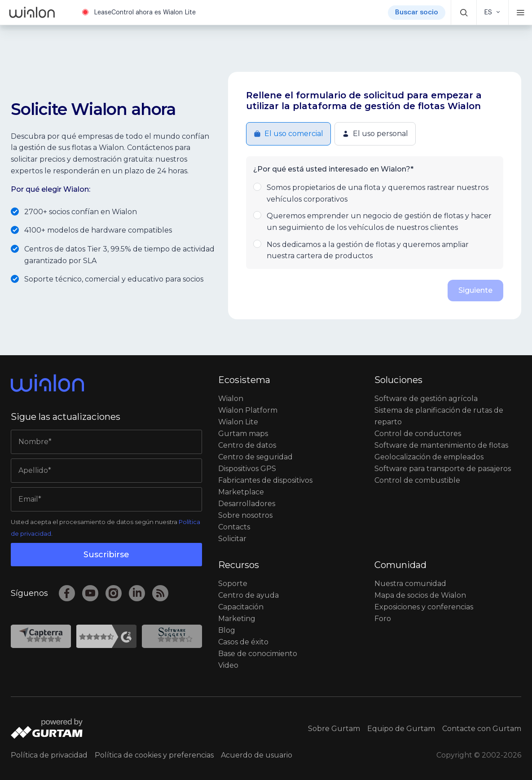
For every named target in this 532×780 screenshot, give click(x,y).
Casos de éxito (243, 642)
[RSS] (160, 593)
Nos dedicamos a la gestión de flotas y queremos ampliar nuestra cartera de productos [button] (375, 250)
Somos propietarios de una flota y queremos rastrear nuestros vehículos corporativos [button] (375, 193)
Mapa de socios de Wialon (420, 595)
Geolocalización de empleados (429, 457)
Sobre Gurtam (334, 729)
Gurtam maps (243, 434)
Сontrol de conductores (418, 434)
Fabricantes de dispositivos (265, 480)
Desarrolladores (247, 504)
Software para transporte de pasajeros (443, 469)
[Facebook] (67, 593)
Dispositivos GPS (247, 469)
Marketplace (241, 492)
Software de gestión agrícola (426, 399)
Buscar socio (417, 12)
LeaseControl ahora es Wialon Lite (145, 13)
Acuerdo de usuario (257, 755)
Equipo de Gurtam (401, 729)
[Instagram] (114, 593)
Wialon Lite (238, 422)
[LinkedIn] (137, 593)
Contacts (234, 527)
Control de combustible (417, 480)
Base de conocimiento (258, 654)
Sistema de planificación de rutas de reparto (439, 416)
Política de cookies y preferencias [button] (154, 755)
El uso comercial (288, 134)
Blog (227, 630)
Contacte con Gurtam (482, 729)
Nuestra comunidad (410, 584)
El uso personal (375, 134)
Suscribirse (106, 555)
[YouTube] (90, 593)
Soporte (233, 584)
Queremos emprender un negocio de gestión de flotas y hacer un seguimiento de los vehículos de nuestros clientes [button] (375, 221)
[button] (464, 12)
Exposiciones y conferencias (424, 607)
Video (228, 665)
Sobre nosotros (245, 515)
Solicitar (232, 539)
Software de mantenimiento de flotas (441, 445)
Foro (383, 619)
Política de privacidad (49, 755)
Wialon (231, 399)
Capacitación (241, 607)
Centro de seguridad (255, 457)
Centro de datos (247, 445)
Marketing (237, 619)
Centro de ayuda (248, 595)
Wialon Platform (248, 410)
